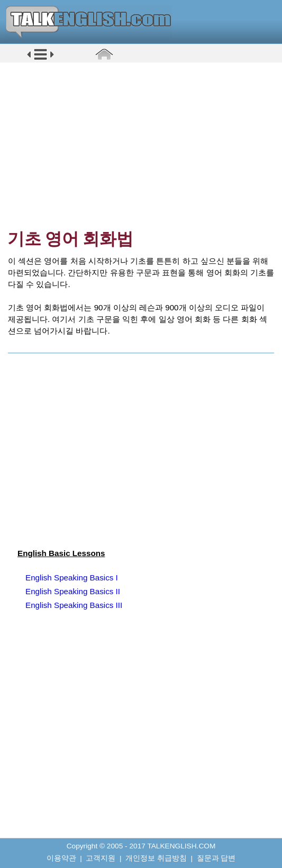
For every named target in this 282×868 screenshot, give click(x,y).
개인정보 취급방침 (156, 858)
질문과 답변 (216, 858)
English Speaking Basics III (74, 605)
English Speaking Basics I (72, 578)
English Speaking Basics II (73, 591)
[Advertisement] (145, 146)
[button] (40, 59)
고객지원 (101, 858)
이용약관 (61, 858)
